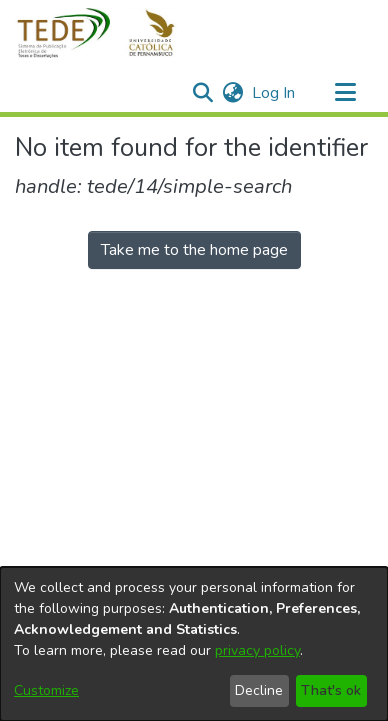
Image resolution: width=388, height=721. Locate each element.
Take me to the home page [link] (194, 250)
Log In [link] (274, 93)
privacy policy (257, 650)
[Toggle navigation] (345, 93)
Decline (259, 690)
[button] (107, 33)
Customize (46, 690)
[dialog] (194, 644)
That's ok (331, 690)
